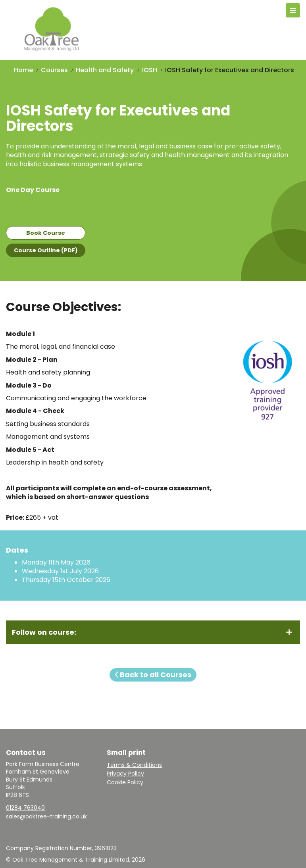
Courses (54, 70)
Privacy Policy (125, 774)
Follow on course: (44, 632)
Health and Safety (105, 70)
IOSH (150, 70)
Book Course (46, 233)
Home (23, 70)
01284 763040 (25, 808)
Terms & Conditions (134, 765)
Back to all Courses (153, 675)
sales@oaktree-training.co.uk (46, 816)
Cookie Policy (125, 782)
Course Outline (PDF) (46, 250)
